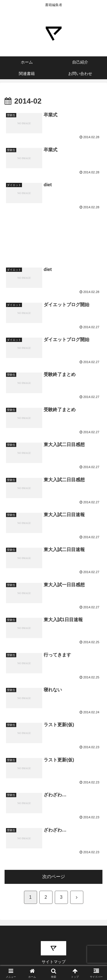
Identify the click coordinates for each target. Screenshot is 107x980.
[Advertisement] (53, 230)
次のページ (54, 877)
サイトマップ (54, 962)
